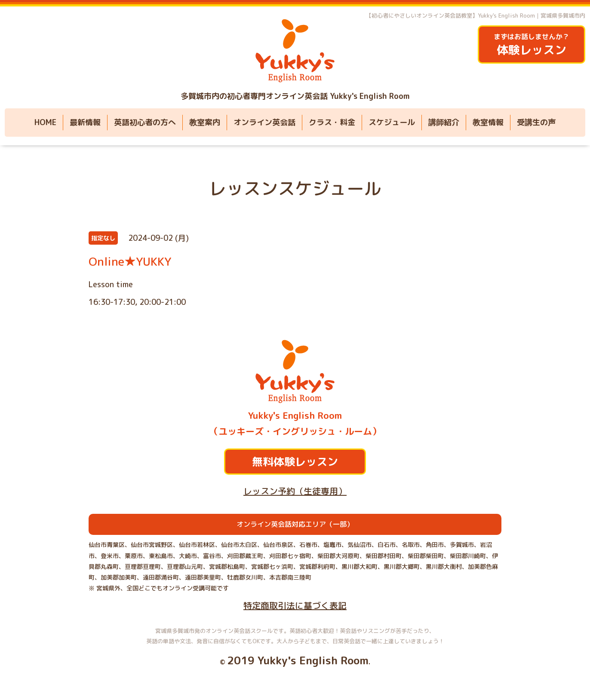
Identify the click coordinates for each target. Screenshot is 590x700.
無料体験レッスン (295, 462)
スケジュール (392, 122)
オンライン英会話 (264, 122)
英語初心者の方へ (145, 122)
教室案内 (205, 122)
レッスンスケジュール (295, 188)
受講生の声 (536, 122)
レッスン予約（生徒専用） (295, 491)
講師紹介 (444, 122)
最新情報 (85, 122)
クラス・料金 (332, 122)
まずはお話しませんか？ (532, 45)
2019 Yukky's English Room (298, 660)
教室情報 (488, 122)
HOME (45, 122)
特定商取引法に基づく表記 (295, 605)
